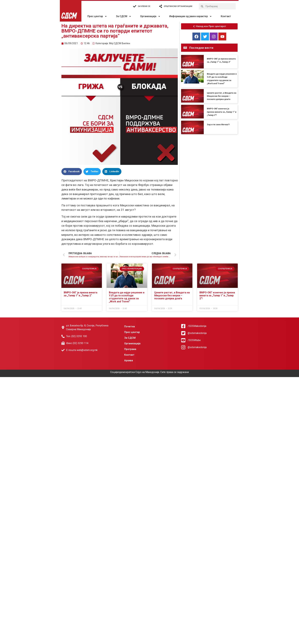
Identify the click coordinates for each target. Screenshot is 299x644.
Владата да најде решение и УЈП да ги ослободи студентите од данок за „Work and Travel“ (127, 297)
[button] (72, 172)
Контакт (226, 16)
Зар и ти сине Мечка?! (218, 125)
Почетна (130, 326)
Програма (130, 349)
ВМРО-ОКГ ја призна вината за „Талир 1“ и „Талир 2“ (81, 294)
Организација (150, 16)
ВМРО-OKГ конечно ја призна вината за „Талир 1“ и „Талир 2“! (222, 112)
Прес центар (97, 16)
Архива (129, 360)
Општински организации (178, 6)
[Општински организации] (161, 6)
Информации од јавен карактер (191, 16)
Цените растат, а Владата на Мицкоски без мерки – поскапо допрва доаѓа (222, 96)
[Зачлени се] (135, 6)
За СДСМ (124, 16)
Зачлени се (144, 6)
